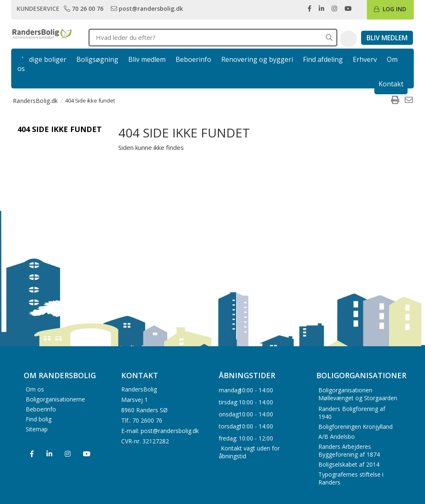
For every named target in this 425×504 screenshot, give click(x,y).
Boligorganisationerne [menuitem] (55, 399)
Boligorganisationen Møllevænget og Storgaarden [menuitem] (358, 394)
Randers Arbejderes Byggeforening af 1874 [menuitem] (349, 450)
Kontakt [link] (391, 84)
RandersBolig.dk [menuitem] (35, 101)
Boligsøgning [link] (97, 59)
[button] (348, 39)
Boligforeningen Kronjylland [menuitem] (355, 427)
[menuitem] (395, 100)
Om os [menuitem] (35, 389)
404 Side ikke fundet (60, 129)
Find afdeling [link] (323, 59)
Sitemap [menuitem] (37, 429)
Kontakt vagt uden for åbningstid (249, 452)
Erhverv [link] (365, 59)
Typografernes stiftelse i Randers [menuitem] (351, 478)
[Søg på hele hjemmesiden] (329, 38)
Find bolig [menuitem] (39, 419)
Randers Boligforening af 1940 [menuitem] (352, 413)
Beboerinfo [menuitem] (41, 409)
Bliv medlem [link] (147, 59)
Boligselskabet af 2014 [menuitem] (349, 464)
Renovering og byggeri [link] (257, 59)
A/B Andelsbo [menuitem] (337, 437)
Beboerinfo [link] (193, 59)
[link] (84, 8)
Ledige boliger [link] (44, 59)
